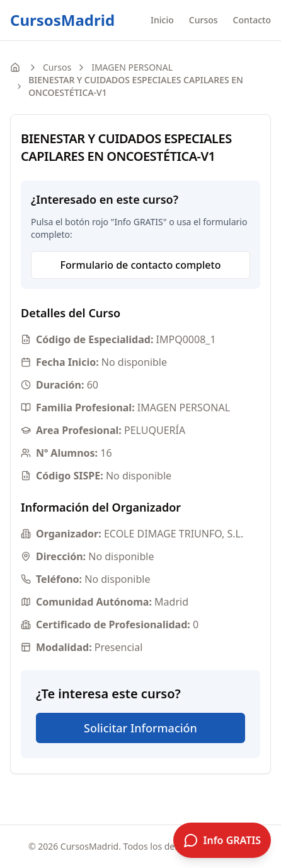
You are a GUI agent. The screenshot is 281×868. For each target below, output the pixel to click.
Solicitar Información (140, 728)
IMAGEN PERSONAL (132, 67)
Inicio (162, 20)
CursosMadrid (62, 20)
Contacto (252, 20)
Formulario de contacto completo (141, 265)
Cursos (204, 20)
